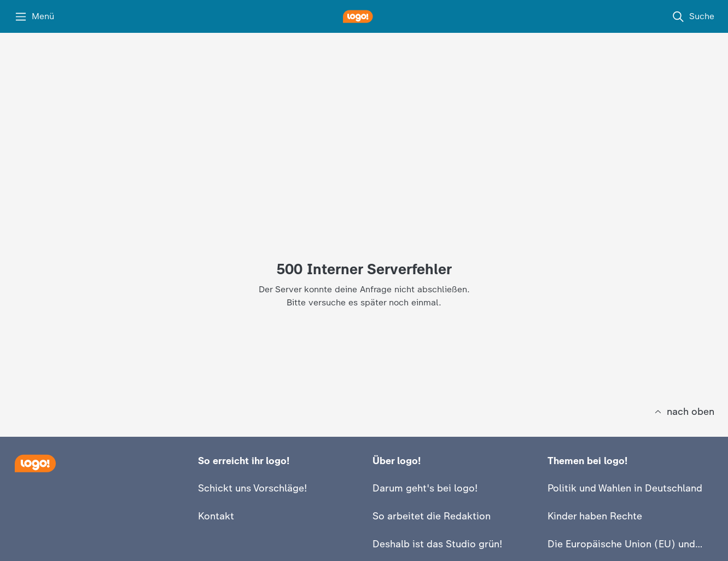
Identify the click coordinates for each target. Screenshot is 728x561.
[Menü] (34, 16)
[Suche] (693, 16)
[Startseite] (35, 463)
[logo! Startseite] (364, 16)
